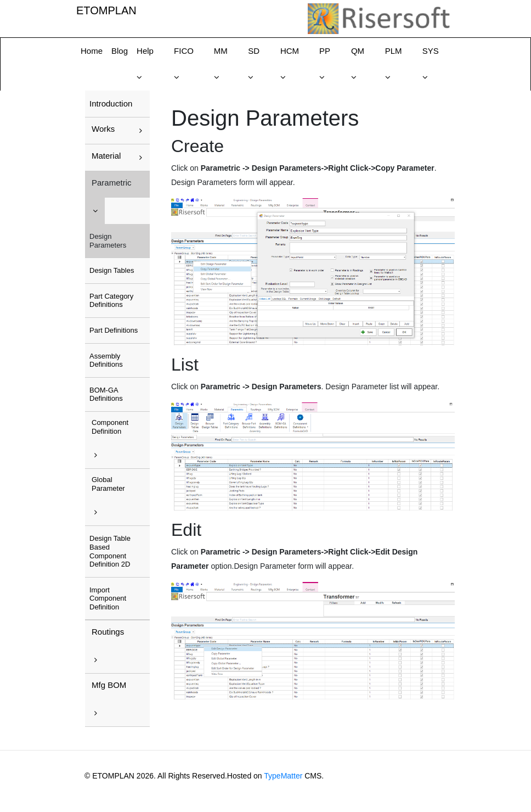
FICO (184, 51)
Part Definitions (114, 330)
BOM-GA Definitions (106, 394)
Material (106, 156)
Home (92, 51)
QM (358, 51)
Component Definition (110, 427)
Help (145, 51)
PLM (394, 51)
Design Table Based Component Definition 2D (110, 551)
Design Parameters (108, 241)
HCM (290, 51)
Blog (120, 51)
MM (221, 51)
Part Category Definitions (111, 301)
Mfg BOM (109, 685)
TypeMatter (283, 776)
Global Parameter (108, 484)
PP (325, 51)
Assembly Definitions (106, 360)
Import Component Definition (108, 598)
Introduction (111, 103)
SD (254, 51)
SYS (431, 51)
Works (103, 129)
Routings (108, 632)
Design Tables (112, 270)
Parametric (112, 183)
